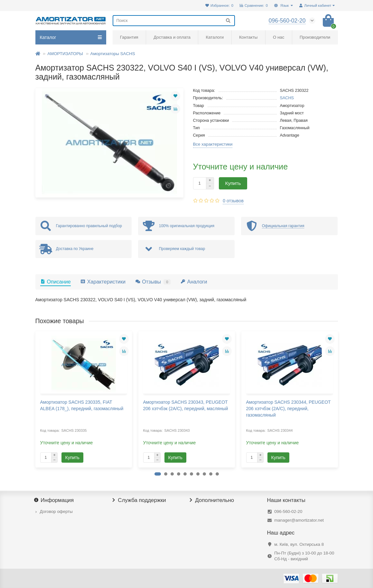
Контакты (248, 37)
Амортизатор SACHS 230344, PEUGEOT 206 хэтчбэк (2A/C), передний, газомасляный (289, 409)
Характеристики (103, 282)
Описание (56, 282)
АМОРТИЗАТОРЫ (65, 54)
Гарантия (129, 37)
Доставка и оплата (172, 37)
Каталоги (215, 37)
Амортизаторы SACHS (113, 54)
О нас (279, 37)
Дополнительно (212, 500)
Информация (55, 500)
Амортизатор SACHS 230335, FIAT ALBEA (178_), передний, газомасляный (82, 405)
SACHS (287, 98)
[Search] (174, 21)
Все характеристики (213, 144)
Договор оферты (56, 511)
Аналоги (194, 282)
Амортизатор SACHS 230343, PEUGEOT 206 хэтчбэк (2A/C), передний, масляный (186, 405)
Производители (315, 37)
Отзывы (153, 282)
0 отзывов (233, 201)
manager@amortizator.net (299, 520)
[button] (158, 474)
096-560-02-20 (288, 511)
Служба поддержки (139, 500)
